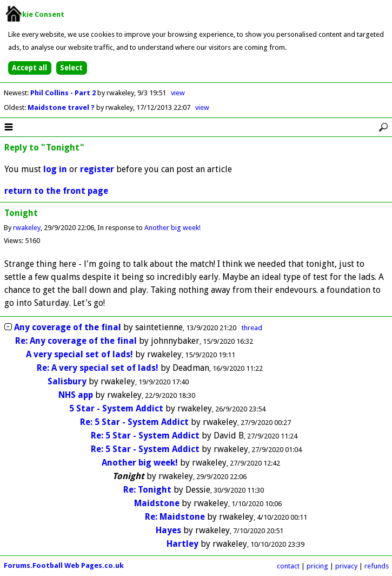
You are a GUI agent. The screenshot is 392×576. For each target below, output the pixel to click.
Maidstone (157, 503)
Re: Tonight (147, 490)
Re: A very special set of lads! (98, 368)
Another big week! (172, 228)
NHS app (76, 395)
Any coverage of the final (68, 327)
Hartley (182, 544)
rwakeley (27, 228)
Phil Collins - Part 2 (64, 93)
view (178, 93)
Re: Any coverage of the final (76, 341)
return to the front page (56, 191)
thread (252, 328)
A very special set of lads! (79, 354)
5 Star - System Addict (116, 408)
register (97, 169)
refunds (377, 566)
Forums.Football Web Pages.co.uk (64, 565)
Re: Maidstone (175, 517)
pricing (317, 566)
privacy (346, 566)
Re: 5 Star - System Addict (134, 422)
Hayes (168, 530)
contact (288, 566)
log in (55, 169)
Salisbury (67, 381)
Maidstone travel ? (62, 107)
